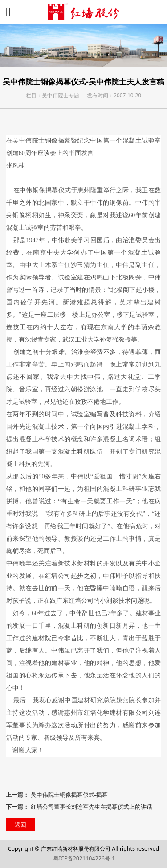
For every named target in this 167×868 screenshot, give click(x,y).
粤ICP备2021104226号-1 (84, 858)
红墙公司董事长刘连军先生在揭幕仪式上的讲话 (92, 807)
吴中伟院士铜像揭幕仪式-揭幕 (69, 795)
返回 (20, 824)
